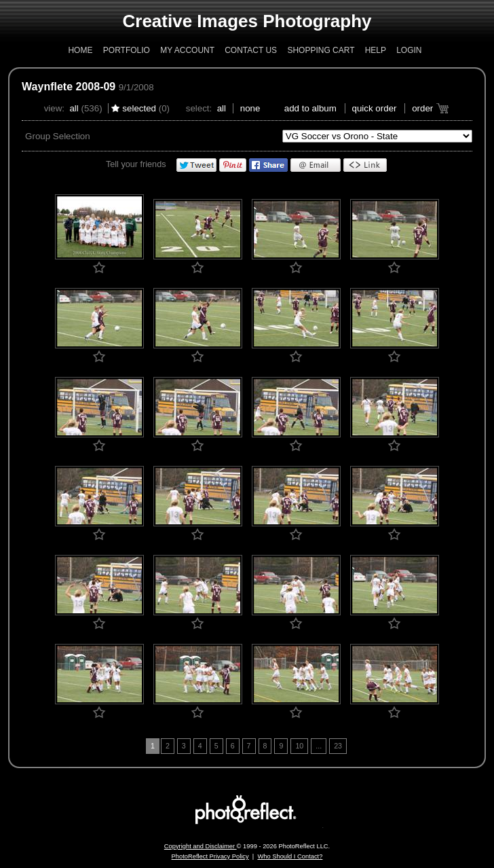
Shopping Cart (321, 50)
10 (299, 746)
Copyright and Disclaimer (201, 846)
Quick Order (375, 108)
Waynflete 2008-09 (69, 87)
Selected (139, 108)
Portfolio (127, 50)
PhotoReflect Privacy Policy (210, 856)
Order (422, 108)
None (250, 108)
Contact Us (251, 50)
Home (80, 50)
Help (376, 50)
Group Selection (58, 136)
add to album (310, 108)
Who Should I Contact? (290, 856)
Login (409, 50)
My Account (187, 50)
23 (338, 746)
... (319, 746)
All (74, 108)
